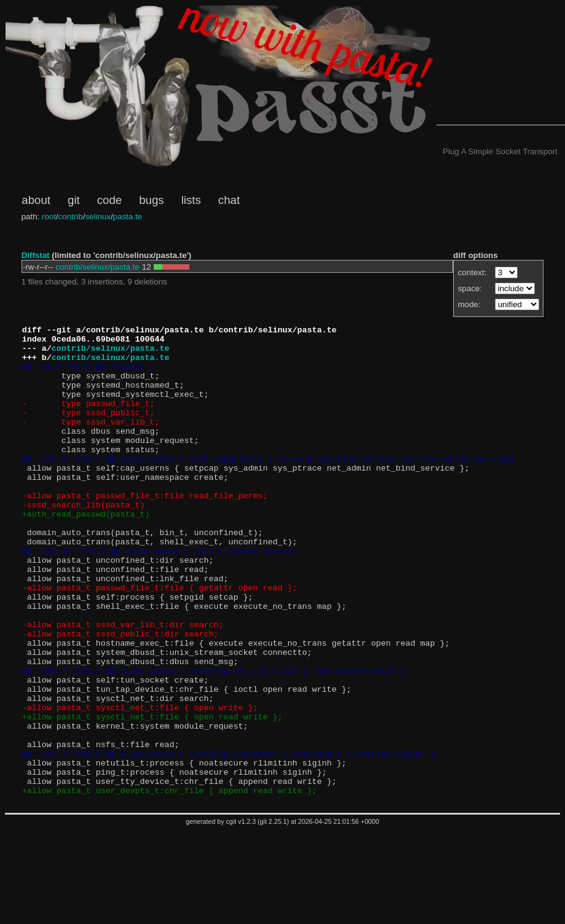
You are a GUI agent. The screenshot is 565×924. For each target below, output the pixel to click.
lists (191, 200)
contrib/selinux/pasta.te (98, 267)
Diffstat (36, 255)
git (74, 200)
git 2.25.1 (274, 915)
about (36, 200)
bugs (151, 200)
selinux (98, 217)
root (49, 217)
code (109, 200)
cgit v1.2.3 (241, 915)
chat (229, 200)
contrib (71, 217)
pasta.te (128, 217)
